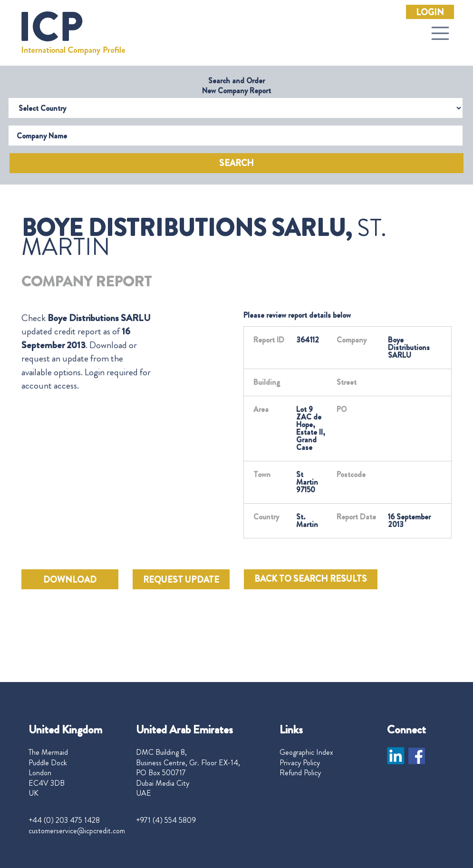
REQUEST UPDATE (181, 580)
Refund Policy (300, 773)
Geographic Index (306, 752)
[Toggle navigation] (440, 33)
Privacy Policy (300, 763)
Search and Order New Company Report (236, 86)
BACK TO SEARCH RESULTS (311, 579)
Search (236, 163)
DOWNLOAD (70, 580)
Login (430, 12)
